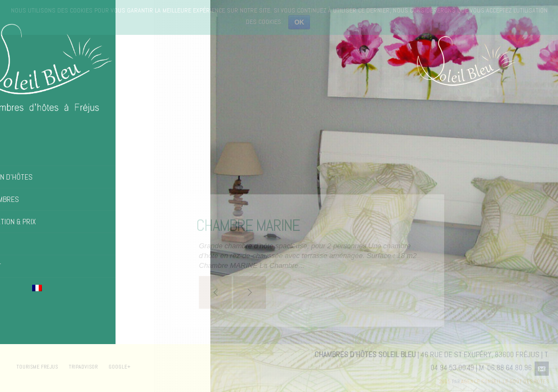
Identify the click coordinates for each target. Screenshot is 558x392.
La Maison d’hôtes (41, 177)
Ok (299, 22)
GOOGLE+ (119, 367)
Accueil (24, 155)
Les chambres (34, 199)
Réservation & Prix (43, 222)
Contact (25, 266)
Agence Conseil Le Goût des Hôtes (505, 381)
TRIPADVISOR (83, 367)
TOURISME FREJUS (37, 367)
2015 (445, 381)
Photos (23, 244)
